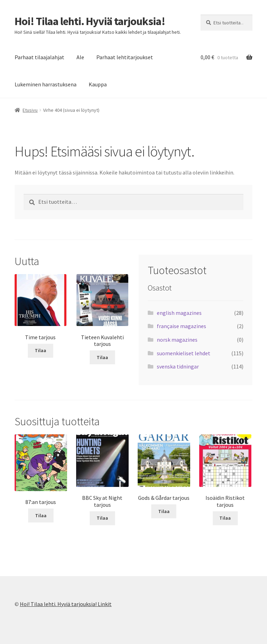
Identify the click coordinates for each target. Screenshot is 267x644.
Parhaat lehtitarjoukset (125, 57)
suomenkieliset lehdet (184, 353)
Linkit (105, 604)
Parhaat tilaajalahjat (39, 57)
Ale (80, 57)
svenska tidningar (178, 366)
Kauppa (98, 84)
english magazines (179, 313)
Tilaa (41, 350)
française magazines (181, 326)
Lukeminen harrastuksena (46, 84)
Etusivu (30, 110)
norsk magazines (177, 340)
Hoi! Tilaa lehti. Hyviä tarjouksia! (90, 21)
